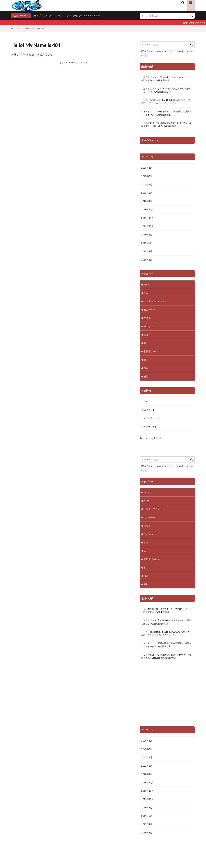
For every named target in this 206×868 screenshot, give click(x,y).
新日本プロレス (41, 16)
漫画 (146, 370)
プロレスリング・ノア (61, 16)
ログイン (146, 403)
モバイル (148, 328)
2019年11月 (147, 220)
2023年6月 (147, 178)
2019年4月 (147, 253)
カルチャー (150, 312)
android (97, 16)
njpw (146, 286)
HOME (17, 29)
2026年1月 (147, 170)
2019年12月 (147, 212)
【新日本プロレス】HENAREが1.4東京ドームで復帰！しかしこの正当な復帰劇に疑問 (166, 91)
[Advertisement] (167, 700)
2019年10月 (147, 228)
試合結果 (79, 16)
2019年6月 (147, 237)
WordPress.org (149, 429)
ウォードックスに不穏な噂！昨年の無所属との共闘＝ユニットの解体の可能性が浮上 (167, 115)
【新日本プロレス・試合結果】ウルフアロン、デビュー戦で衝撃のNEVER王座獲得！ (167, 80)
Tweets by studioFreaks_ (152, 440)
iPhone (88, 16)
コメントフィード (150, 420)
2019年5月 (147, 245)
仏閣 (146, 337)
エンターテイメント (154, 303)
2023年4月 (147, 187)
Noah (147, 295)
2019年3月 (147, 262)
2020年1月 (147, 203)
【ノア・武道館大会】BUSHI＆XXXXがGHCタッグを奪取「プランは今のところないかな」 (167, 103)
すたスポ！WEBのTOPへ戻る (72, 63)
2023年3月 (147, 195)
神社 (146, 378)
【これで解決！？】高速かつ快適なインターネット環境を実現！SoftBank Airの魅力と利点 (167, 126)
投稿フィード (148, 412)
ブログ (147, 320)
